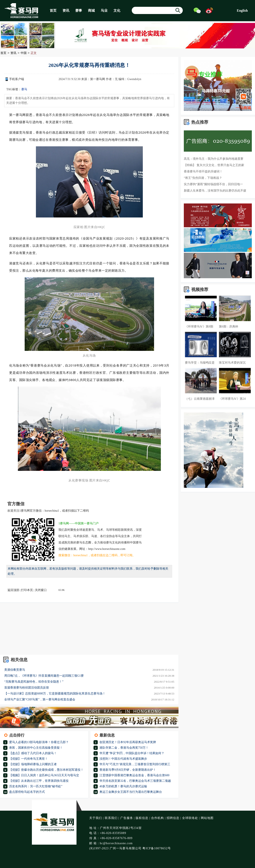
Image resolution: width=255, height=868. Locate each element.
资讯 (66, 11)
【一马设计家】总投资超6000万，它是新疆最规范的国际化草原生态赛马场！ (55, 694)
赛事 (79, 11)
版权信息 (142, 818)
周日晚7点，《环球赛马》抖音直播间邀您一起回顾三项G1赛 (44, 676)
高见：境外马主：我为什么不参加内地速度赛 (214, 159)
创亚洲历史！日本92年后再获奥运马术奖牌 (128, 742)
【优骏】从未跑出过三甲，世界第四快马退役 (39, 781)
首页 (53, 11)
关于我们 (96, 818)
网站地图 (207, 818)
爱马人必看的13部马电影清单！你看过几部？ (39, 742)
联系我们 (111, 818)
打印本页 (27, 590)
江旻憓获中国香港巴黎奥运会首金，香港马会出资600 (134, 775)
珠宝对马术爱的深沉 (232, 363)
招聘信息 (173, 818)
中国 (24, 53)
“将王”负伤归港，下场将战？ (203, 178)
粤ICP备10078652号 (157, 848)
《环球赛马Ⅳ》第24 (232, 399)
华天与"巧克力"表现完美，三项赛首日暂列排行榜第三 (135, 764)
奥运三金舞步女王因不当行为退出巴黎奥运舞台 (131, 792)
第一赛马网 (98, 79)
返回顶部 (13, 590)
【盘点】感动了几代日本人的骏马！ (33, 753)
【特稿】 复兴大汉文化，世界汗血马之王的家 (214, 165)
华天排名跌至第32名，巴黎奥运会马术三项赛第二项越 (135, 781)
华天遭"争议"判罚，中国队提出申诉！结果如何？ (132, 753)
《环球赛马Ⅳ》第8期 (199, 327)
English (242, 11)
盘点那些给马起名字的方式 (27, 792)
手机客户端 (17, 79)
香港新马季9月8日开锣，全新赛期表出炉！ (128, 770)
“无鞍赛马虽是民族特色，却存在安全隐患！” (34, 682)
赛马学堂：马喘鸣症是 (200, 363)
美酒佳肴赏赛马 (15, 670)
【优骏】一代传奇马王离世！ (28, 759)
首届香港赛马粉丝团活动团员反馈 (27, 688)
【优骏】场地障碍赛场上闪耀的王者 (33, 764)
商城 (91, 11)
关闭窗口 (41, 590)
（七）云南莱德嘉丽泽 (200, 399)
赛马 (24, 89)
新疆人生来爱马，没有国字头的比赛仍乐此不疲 (215, 191)
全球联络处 (190, 818)
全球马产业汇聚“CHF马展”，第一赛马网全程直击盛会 (40, 699)
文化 (117, 11)
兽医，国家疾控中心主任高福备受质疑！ (36, 748)
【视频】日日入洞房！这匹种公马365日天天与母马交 (44, 775)
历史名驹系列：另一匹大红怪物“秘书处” (36, 786)
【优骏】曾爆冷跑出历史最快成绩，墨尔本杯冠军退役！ (46, 770)
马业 (104, 11)
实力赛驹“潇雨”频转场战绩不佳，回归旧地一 (213, 184)
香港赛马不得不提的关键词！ (203, 171)
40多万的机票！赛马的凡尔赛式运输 (123, 786)
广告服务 (127, 818)
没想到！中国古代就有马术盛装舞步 (123, 759)
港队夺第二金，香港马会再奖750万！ (124, 748)
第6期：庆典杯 (229, 327)
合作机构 (157, 818)
